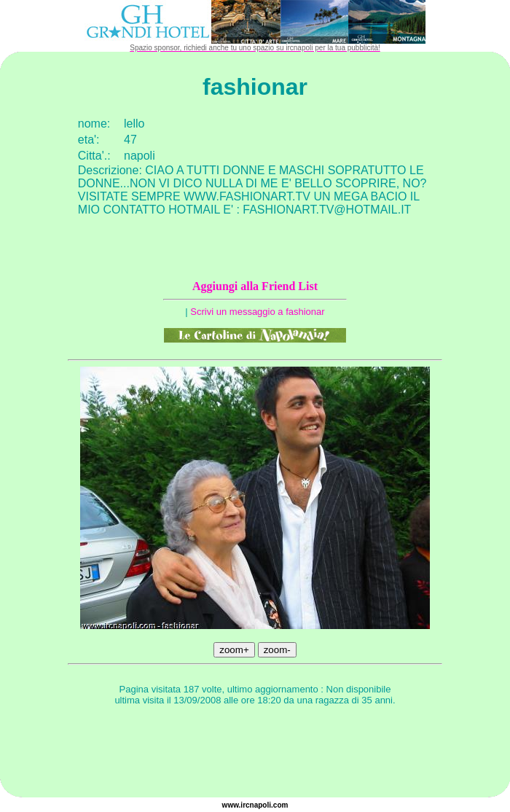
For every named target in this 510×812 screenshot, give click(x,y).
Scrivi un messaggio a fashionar (257, 312)
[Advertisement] (255, 754)
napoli (260, 805)
